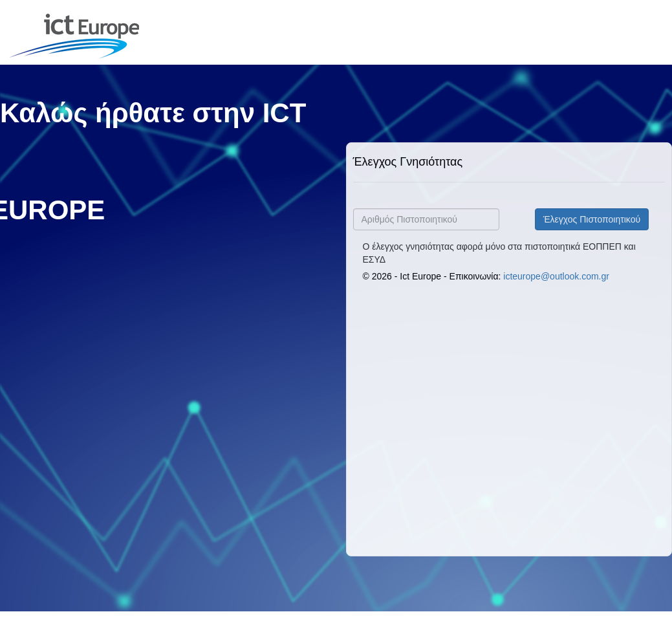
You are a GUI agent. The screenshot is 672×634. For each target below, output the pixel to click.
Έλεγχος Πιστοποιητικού (592, 219)
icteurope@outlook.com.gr (556, 276)
